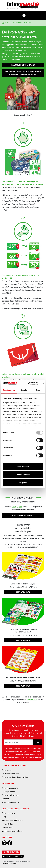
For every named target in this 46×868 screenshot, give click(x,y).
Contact (5, 799)
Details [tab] (24, 390)
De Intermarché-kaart (11, 774)
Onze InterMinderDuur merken (15, 777)
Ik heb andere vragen (23, 515)
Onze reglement (9, 813)
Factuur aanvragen (13, 856)
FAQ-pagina (17, 507)
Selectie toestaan (23, 475)
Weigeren (23, 483)
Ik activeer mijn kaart (23, 65)
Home (6, 23)
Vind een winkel (11, 852)
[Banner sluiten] (44, 383)
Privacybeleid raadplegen (32, 757)
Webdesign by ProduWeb (9, 863)
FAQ (4, 817)
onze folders (32, 700)
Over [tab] (38, 390)
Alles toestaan (23, 467)
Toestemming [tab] (9, 390)
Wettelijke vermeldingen (12, 820)
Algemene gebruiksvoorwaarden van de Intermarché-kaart (23, 73)
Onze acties (7, 770)
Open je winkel (8, 791)
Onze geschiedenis (10, 788)
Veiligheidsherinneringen (12, 831)
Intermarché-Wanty (10, 802)
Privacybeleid (8, 824)
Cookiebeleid (7, 827)
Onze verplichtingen (10, 795)
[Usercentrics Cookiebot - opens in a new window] (29, 383)
